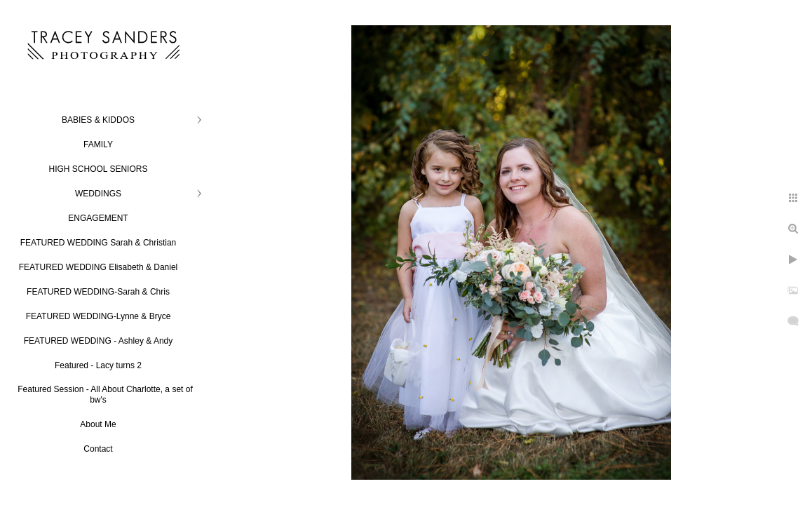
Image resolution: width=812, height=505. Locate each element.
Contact (98, 449)
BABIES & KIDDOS (98, 120)
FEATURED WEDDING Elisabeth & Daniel (99, 267)
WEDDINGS (98, 194)
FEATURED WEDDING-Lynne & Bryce (99, 316)
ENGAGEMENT (98, 218)
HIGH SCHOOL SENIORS (99, 169)
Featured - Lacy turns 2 (98, 365)
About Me (98, 424)
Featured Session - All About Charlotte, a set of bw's (105, 395)
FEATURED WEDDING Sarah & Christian (99, 243)
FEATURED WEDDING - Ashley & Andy (99, 341)
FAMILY (98, 144)
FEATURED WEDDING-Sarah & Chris (98, 292)
